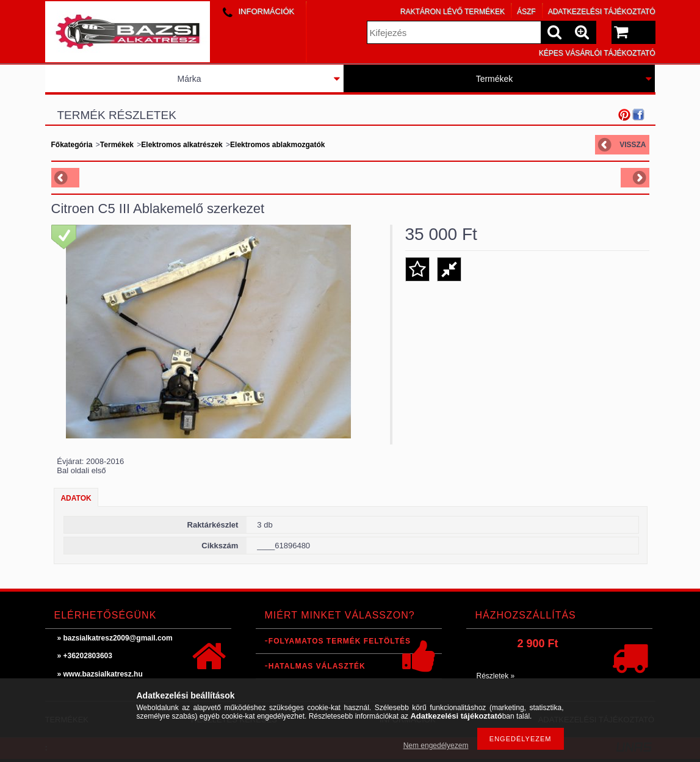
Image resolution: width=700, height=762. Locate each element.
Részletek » (496, 676)
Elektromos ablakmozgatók (277, 145)
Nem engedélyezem (436, 746)
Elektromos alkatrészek (182, 145)
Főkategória (72, 145)
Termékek (495, 79)
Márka (189, 79)
